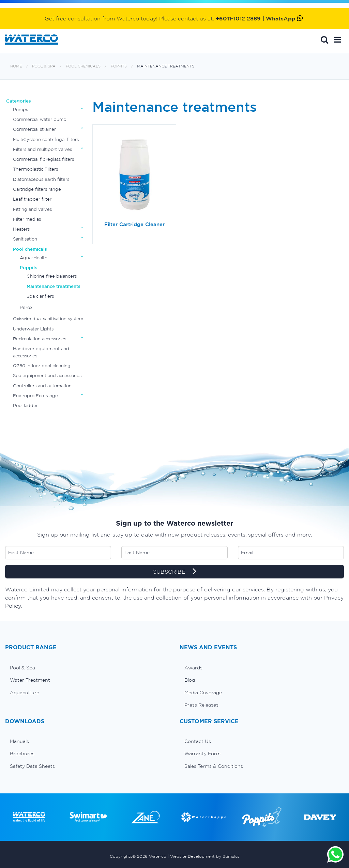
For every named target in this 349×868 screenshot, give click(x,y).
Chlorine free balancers (52, 276)
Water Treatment (30, 680)
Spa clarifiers (40, 296)
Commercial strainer (34, 129)
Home (16, 66)
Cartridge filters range (37, 189)
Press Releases (201, 705)
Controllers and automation (42, 386)
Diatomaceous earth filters (41, 179)
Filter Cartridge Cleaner (134, 224)
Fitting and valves (32, 209)
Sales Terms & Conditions (214, 766)
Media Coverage (203, 693)
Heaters (21, 229)
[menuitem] (87, 668)
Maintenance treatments (166, 66)
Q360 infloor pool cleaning (42, 366)
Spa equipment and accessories (47, 376)
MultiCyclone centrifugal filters (46, 139)
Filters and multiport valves (42, 149)
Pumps (20, 110)
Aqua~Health (34, 258)
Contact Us (198, 741)
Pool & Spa (44, 66)
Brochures (22, 754)
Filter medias (27, 219)
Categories (19, 101)
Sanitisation (25, 239)
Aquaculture (25, 693)
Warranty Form (202, 754)
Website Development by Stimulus (205, 856)
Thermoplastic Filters (35, 169)
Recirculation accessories (40, 339)
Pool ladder (25, 406)
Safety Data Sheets (32, 766)
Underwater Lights (33, 329)
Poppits (119, 66)
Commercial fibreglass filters (43, 159)
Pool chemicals (83, 66)
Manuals (19, 741)
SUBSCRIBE (175, 572)
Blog (190, 680)
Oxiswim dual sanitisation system (48, 319)
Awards (193, 668)
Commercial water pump (40, 119)
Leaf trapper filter (32, 199)
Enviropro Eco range (35, 396)
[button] (338, 40)
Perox (26, 307)
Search (324, 40)
